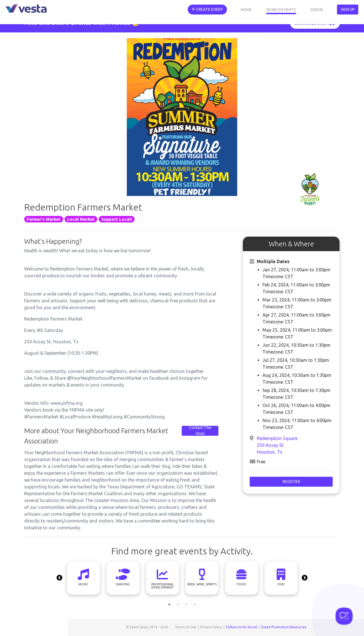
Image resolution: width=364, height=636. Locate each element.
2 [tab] (178, 604)
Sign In (317, 10)
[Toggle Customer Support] (344, 616)
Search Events (281, 10)
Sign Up (348, 9)
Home (246, 10)
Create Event (207, 9)
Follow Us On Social (242, 627)
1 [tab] (169, 604)
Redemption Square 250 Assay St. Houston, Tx (277, 445)
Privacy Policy (211, 627)
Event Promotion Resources (284, 627)
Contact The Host (200, 431)
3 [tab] (186, 604)
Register (291, 482)
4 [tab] (195, 604)
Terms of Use (185, 627)
